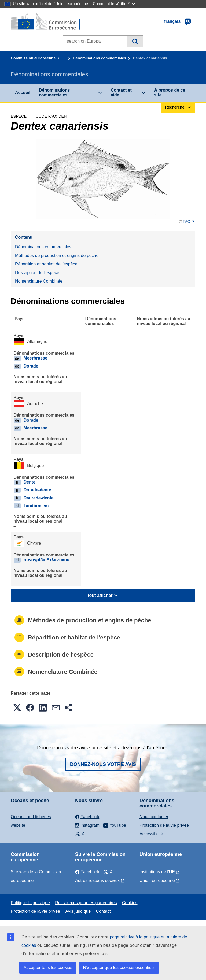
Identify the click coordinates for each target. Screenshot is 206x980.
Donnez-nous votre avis (103, 764)
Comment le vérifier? (114, 4)
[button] (17, 708)
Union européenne (157, 880)
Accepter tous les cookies (48, 968)
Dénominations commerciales (100, 58)
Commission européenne (33, 58)
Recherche (135, 41)
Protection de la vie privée (164, 825)
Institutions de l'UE (157, 872)
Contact (103, 911)
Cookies (130, 903)
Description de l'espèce (37, 273)
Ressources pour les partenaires (86, 903)
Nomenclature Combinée (39, 281)
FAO (187, 222)
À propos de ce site (170, 93)
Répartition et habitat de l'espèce (46, 264)
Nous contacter (154, 817)
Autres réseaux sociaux (97, 880)
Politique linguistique (30, 903)
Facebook (87, 872)
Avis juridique (78, 911)
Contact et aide (121, 93)
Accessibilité (151, 834)
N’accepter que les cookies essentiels (119, 968)
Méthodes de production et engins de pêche (57, 255)
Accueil (23, 93)
